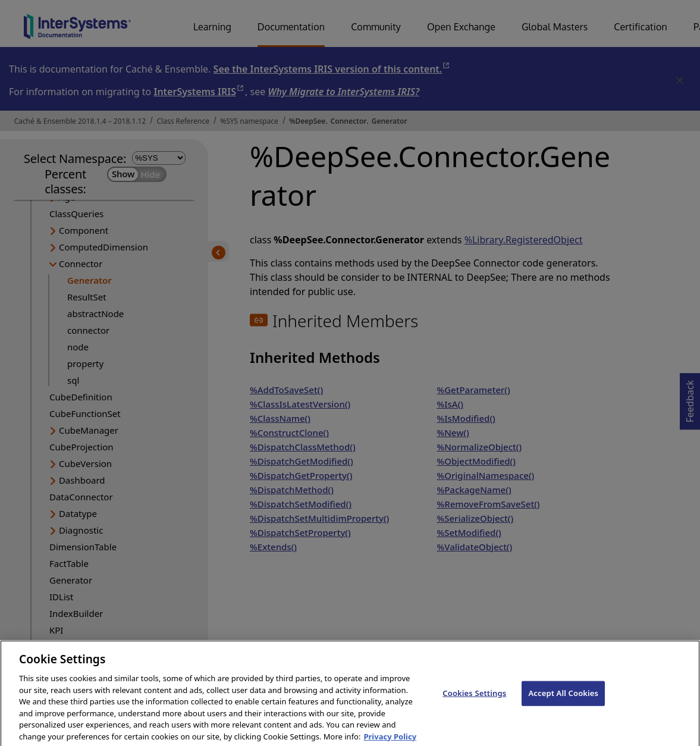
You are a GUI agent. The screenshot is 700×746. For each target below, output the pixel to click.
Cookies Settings (474, 701)
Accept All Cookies (563, 701)
